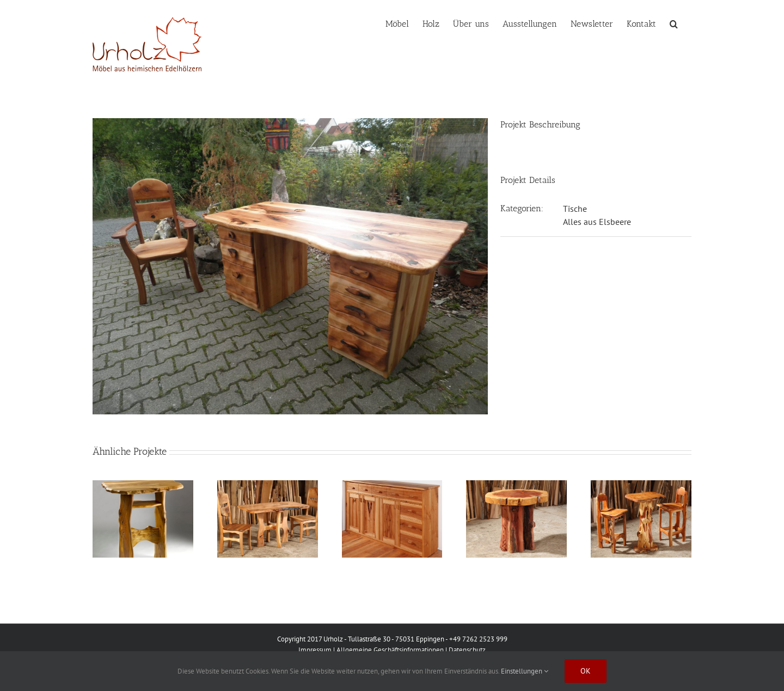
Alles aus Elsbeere (597, 222)
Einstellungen (525, 671)
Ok (586, 671)
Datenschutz (467, 650)
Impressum (315, 650)
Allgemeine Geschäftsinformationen (390, 650)
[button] (674, 23)
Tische (575, 209)
